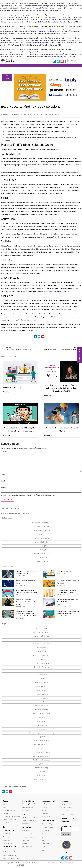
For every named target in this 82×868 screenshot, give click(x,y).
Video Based (26, 840)
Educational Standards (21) (42, 530)
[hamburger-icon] (2, 66)
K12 (24, 814)
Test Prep (45, 834)
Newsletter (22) (42, 546)
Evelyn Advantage (67, 808)
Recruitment (45, 814)
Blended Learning (42, 652)
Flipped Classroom (41, 690)
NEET (43, 850)
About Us (64, 804)
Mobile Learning (42, 725)
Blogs (4, 804)
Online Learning (42, 729)
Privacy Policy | (58, 863)
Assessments (42, 648)
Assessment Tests (41, 640)
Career (6, 827)
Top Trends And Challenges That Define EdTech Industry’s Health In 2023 (68, 602)
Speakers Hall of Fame (9, 819)
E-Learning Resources (42, 667)
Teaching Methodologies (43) (42, 554)
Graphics (25, 843)
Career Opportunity (9, 830)
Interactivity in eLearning (41, 714)
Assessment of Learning (41, 632)
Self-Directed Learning (41, 745)
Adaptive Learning (28, 834)
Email (3, 481)
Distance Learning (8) (42, 527)
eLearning (29, 114)
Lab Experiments (27, 847)
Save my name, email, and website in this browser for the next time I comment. (29, 495)
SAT (43, 837)
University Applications (30, 804)
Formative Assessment (41, 694)
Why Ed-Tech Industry (64, 571)
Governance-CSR (69, 863)
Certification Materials (48, 817)
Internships (6, 840)
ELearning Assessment (41, 675)
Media (5, 808)
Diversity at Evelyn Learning (11, 858)
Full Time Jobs (7, 834)
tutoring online (42, 772)
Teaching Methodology (41, 764)
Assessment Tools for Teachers (41, 644)
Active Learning (41, 628)
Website (4, 488)
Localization (42, 717)
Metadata (45, 807)
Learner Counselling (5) (42, 538)
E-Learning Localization (41, 663)
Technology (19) (42, 558)
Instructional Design (42, 706)
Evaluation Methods (41, 683)
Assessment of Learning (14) (41, 523)
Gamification (42, 698)
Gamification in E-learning (41, 702)
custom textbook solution (54, 291)
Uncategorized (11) (42, 561)
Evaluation (42, 679)
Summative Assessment (41, 756)
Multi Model (26, 831)
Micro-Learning (41, 721)
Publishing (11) (41, 550)
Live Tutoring (26, 824)
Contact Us (65, 811)
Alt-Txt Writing (46, 830)
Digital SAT (45, 840)
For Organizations (47, 804)
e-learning (41, 659)
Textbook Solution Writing (49, 827)
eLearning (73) (42, 534)
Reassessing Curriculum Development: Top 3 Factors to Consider (26, 602)
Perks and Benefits (8, 843)
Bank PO (44, 853)
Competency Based (28, 837)
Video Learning (41, 776)
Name (3, 474)
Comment (5, 451)
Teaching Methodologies (42, 760)
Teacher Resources (28, 820)
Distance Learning (28, 807)
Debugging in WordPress (41, 8)
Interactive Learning (42, 710)
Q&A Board (26, 810)
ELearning (41, 671)
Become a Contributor (68, 814)
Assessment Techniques (42, 636)
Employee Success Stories (11, 852)
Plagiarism (42, 737)
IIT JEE (44, 847)
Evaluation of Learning (42, 686)
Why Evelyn (6, 837)
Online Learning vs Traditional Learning (41, 733)
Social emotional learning (42, 752)
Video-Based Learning (42, 779)
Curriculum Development (30, 817)
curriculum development (42, 655)
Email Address (66, 826)
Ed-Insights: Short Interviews (12, 816)
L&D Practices (46, 810)
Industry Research (8, 823)
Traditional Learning (41, 768)
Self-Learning (42, 748)
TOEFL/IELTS (46, 844)
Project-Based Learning (41, 741)
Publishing (36, 114)
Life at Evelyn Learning (9, 855)
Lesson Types (27, 827)
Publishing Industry (48, 820)
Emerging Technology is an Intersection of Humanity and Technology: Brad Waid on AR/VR (27, 614)
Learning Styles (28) (42, 542)
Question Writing (47, 824)
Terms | (50, 863)
